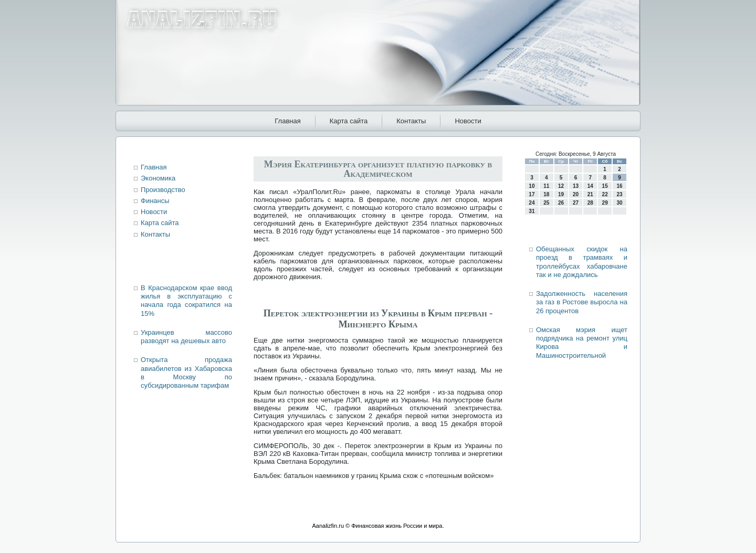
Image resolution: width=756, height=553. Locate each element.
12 (561, 186)
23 (619, 194)
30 (619, 203)
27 (576, 203)
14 (590, 186)
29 (605, 203)
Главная (287, 121)
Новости (468, 121)
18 (546, 194)
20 (576, 194)
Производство (163, 190)
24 (532, 203)
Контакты (411, 121)
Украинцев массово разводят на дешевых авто (186, 337)
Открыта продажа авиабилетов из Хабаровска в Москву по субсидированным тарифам (186, 373)
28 (590, 203)
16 (619, 186)
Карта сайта (349, 121)
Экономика (158, 178)
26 (561, 203)
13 (576, 186)
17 (532, 194)
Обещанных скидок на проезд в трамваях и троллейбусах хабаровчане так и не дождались (582, 262)
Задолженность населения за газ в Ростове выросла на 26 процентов (582, 302)
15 (605, 186)
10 (532, 186)
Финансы (155, 201)
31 (532, 211)
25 (546, 203)
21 (590, 194)
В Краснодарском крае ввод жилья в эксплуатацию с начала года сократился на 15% (186, 301)
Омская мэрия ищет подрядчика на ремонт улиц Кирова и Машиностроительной (582, 343)
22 (605, 194)
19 (561, 194)
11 (546, 186)
